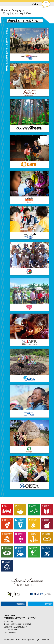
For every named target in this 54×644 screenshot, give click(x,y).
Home (4, 10)
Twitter (48, 604)
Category (17, 10)
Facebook (20, 604)
